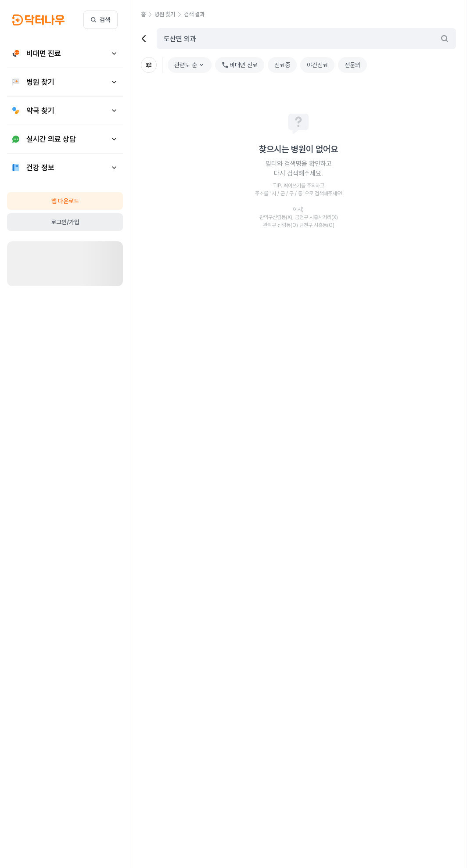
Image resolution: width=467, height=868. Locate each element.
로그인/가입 (65, 222)
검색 (101, 20)
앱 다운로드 (65, 201)
